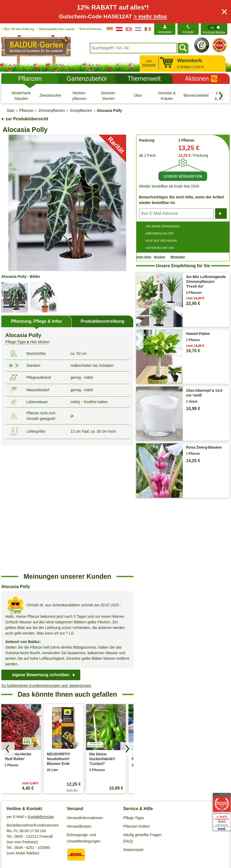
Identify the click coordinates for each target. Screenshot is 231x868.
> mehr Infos (150, 16)
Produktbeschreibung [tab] (102, 321)
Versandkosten (79, 700)
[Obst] (138, 96)
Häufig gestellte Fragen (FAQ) (142, 712)
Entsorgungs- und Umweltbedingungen (84, 712)
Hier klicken (27, 342)
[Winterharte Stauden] (21, 96)
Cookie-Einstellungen (83, 841)
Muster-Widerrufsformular (196, 841)
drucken (160, 257)
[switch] (214, 29)
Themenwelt (144, 79)
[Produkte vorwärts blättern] (127, 622)
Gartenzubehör (87, 79)
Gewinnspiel (133, 723)
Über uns (14, 754)
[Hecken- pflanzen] (79, 96)
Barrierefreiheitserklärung (27, 779)
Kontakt (188, 32)
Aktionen (201, 79)
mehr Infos (144, 257)
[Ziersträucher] (50, 96)
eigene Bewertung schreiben (41, 548)
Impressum (117, 841)
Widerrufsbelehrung (150, 841)
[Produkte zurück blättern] (8, 622)
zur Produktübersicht (27, 119)
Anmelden (165, 32)
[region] (67, 503)
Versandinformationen (85, 691)
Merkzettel (178, 257)
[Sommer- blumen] (109, 96)
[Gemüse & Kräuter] (167, 96)
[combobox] (133, 48)
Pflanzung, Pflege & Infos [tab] (36, 321)
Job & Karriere (18, 762)
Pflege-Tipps (134, 691)
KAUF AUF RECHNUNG (161, 241)
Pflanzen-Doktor (136, 700)
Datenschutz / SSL (42, 841)
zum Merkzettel (149, 63)
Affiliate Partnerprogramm (28, 771)
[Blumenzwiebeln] (196, 96)
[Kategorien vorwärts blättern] (221, 96)
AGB (17, 841)
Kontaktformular (41, 690)
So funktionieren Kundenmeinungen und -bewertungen (46, 559)
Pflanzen (30, 79)
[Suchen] (183, 48)
